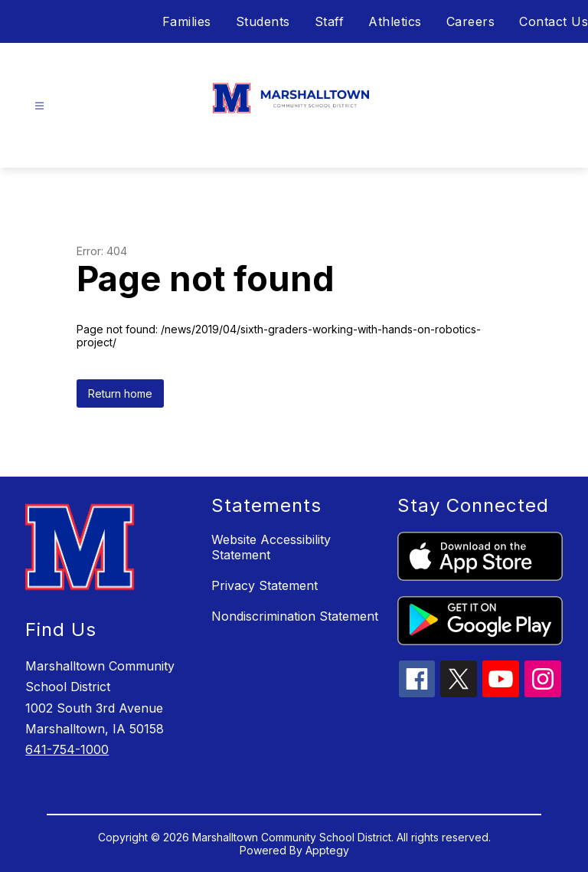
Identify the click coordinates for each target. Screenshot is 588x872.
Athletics (395, 21)
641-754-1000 (67, 749)
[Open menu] (39, 106)
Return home (120, 393)
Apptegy (327, 850)
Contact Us (554, 21)
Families (187, 21)
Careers (471, 21)
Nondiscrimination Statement (295, 616)
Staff (330, 21)
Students (263, 21)
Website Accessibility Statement (271, 547)
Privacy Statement (265, 585)
